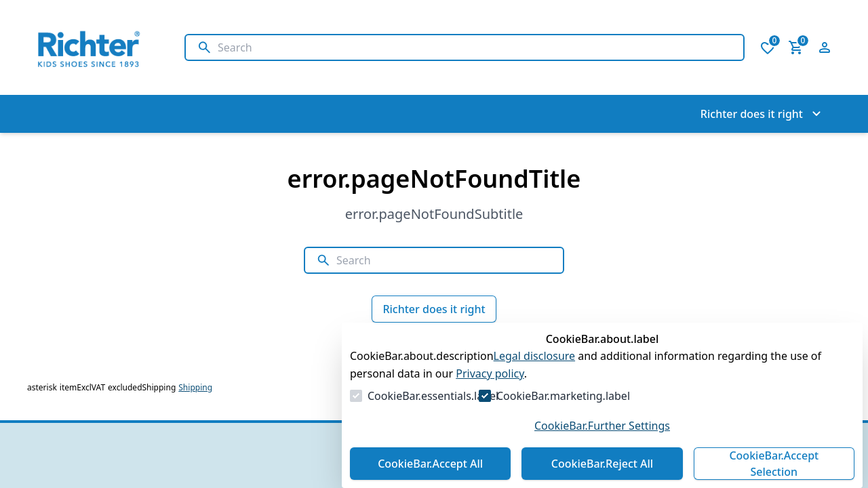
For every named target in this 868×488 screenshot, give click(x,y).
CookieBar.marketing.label (563, 396)
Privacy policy (490, 373)
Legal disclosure (535, 356)
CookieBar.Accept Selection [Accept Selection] (774, 464)
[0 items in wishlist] (768, 47)
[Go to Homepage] (92, 47)
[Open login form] (825, 47)
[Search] (475, 47)
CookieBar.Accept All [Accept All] (430, 464)
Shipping (195, 388)
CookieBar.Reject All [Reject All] (602, 464)
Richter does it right (434, 309)
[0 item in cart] (796, 47)
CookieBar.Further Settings (602, 426)
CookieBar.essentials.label (433, 396)
